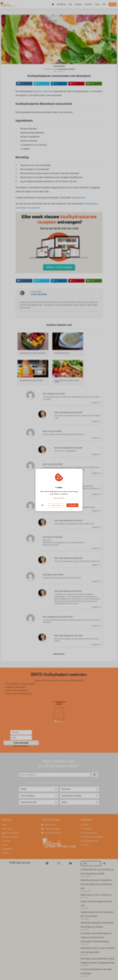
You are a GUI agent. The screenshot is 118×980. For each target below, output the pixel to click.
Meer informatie (59, 498)
